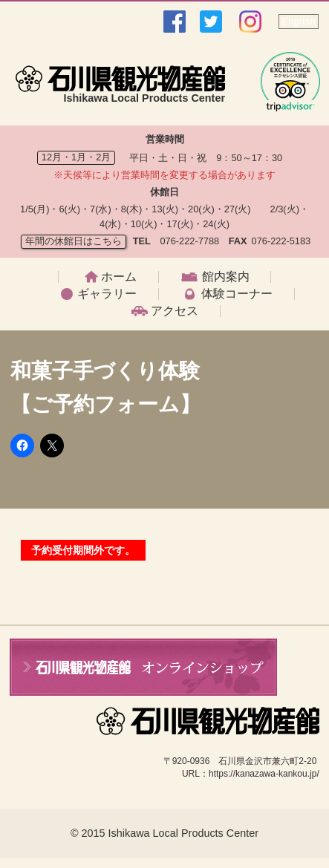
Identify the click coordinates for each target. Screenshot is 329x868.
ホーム (119, 277)
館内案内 (226, 277)
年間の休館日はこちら (74, 241)
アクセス (175, 311)
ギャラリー (107, 294)
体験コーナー (237, 294)
